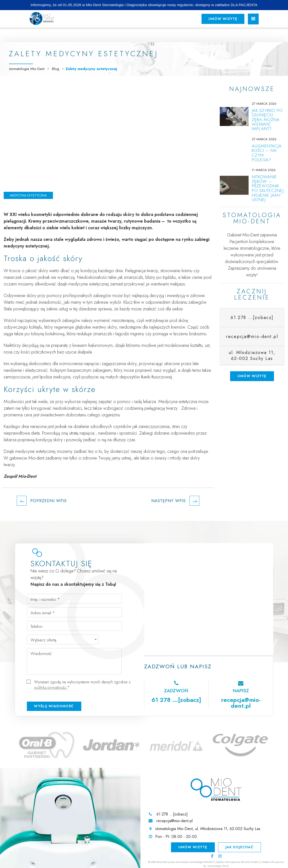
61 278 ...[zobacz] (252, 318)
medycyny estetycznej (26, 246)
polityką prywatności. (51, 687)
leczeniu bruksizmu (190, 334)
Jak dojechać (240, 847)
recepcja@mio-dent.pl (241, 703)
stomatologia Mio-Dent (27, 69)
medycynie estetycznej (89, 284)
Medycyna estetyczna (28, 195)
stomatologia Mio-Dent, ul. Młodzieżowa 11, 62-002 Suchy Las (208, 829)
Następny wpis (175, 501)
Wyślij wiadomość (54, 706)
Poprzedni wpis (42, 501)
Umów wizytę (222, 19)
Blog (56, 69)
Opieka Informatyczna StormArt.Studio (237, 862)
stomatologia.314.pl (218, 866)
